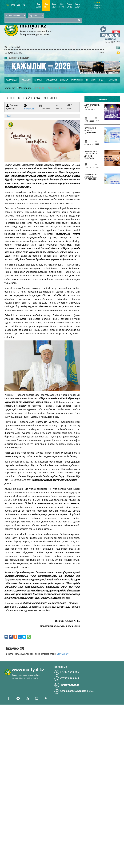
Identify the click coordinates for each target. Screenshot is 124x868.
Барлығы (114, 80)
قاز (24, 5)
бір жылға (98, 5)
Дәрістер (64, 80)
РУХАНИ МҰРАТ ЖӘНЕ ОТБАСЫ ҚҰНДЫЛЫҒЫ (91, 177)
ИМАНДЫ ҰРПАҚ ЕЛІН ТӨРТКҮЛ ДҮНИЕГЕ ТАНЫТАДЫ (92, 155)
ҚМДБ (102, 80)
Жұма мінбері (77, 80)
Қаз (8, 5)
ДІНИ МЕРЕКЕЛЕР (17, 58)
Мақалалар (26, 80)
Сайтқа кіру (63, 654)
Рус (13, 5)
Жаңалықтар (12, 80)
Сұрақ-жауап (51, 80)
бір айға (97, 8)
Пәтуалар (38, 80)
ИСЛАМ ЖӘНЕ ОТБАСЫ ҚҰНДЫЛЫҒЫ (90, 130)
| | (9, 116)
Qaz (18, 5)
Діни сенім (91, 80)
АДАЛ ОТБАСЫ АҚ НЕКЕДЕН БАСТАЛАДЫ (92, 107)
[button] (110, 27)
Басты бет (10, 88)
